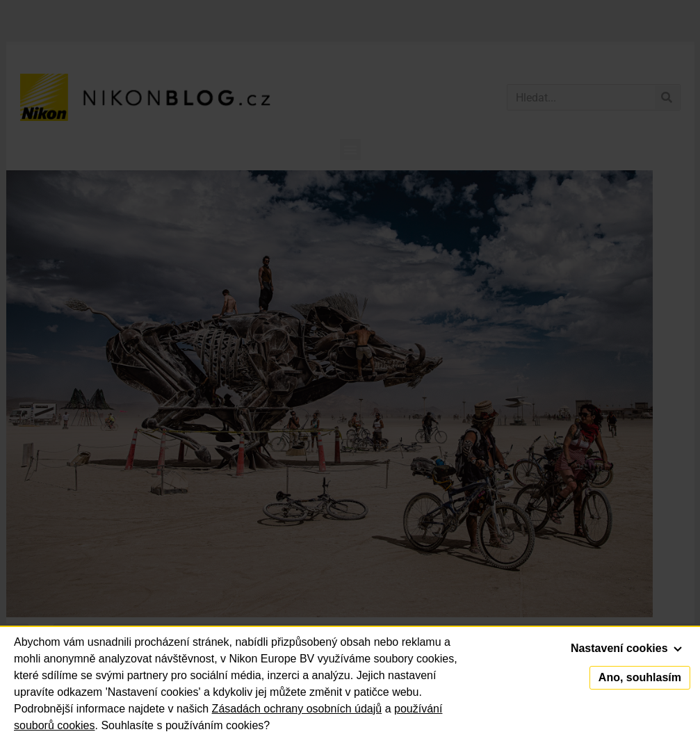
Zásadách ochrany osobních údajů (297, 709)
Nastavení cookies (626, 648)
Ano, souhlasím (640, 677)
